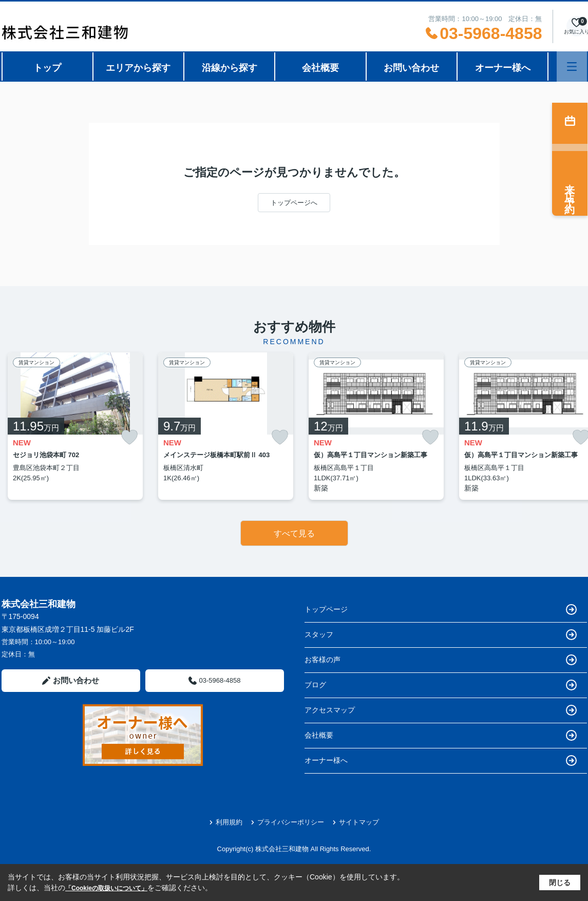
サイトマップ (356, 822)
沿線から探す (230, 68)
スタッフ (441, 635)
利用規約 (226, 822)
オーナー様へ (503, 68)
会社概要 (320, 68)
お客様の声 (441, 660)
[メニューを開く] (572, 67)
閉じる (560, 883)
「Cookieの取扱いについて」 (106, 888)
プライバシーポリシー (287, 822)
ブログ (441, 685)
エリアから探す (138, 68)
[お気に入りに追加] (129, 437)
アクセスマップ (441, 710)
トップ (47, 68)
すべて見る (294, 533)
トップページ (441, 609)
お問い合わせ (411, 68)
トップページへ (294, 203)
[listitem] (75, 426)
